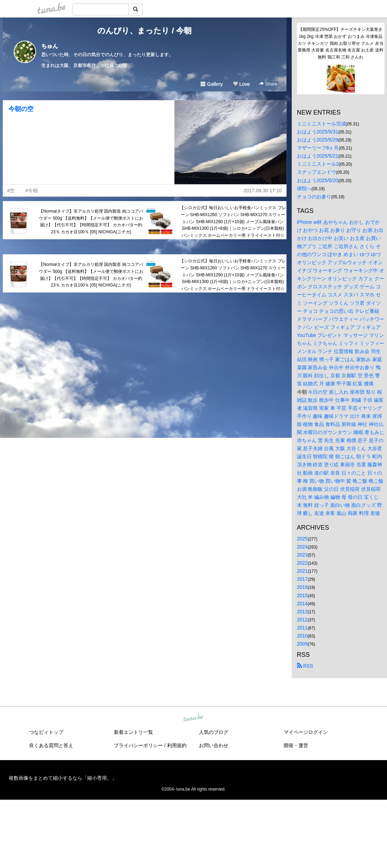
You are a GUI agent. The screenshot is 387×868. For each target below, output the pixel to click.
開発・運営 (296, 745)
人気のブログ (214, 732)
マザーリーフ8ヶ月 (318, 148)
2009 (302, 644)
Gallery (212, 84)
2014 (302, 604)
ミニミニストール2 (318, 164)
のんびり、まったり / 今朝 (144, 31)
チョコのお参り (314, 197)
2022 (302, 563)
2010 (302, 636)
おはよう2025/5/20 (318, 180)
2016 (302, 587)
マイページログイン (306, 732)
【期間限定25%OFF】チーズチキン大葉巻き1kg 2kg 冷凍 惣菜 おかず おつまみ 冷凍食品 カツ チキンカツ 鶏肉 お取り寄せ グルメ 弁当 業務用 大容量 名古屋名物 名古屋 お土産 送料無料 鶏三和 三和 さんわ (341, 43)
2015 (302, 595)
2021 (302, 571)
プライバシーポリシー (138, 745)
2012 (302, 620)
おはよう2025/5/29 (318, 140)
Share (268, 84)
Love (241, 84)
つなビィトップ (46, 732)
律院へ (304, 188)
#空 (11, 191)
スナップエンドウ (317, 172)
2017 (302, 579)
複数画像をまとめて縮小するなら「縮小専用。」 (63, 778)
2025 (302, 539)
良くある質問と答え (51, 745)
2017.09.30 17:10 (263, 191)
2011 (302, 628)
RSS (305, 666)
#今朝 (32, 191)
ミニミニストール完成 (322, 124)
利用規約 (177, 745)
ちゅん (50, 46)
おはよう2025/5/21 (318, 156)
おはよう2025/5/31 (318, 132)
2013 (302, 612)
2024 (302, 547)
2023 (302, 555)
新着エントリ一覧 (133, 732)
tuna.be (193, 718)
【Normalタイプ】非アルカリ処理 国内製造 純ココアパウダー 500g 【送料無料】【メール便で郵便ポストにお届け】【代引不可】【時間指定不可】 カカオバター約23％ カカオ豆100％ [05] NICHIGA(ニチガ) (91, 222)
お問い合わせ (214, 745)
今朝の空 (21, 109)
